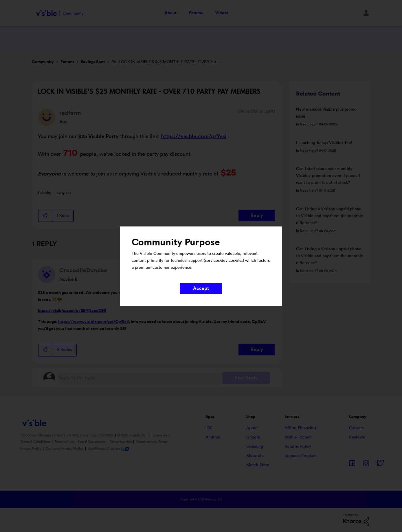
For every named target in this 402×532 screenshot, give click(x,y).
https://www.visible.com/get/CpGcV (93, 322)
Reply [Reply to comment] (257, 350)
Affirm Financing (300, 428)
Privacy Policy (31, 449)
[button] (45, 216)
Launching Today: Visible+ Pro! (324, 143)
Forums (196, 13)
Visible (60, 13)
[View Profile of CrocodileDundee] (83, 270)
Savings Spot (93, 62)
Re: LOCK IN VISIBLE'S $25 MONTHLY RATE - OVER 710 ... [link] (166, 62)
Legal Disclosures (92, 442)
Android (213, 437)
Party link (64, 193)
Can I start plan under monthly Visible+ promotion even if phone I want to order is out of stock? (328, 176)
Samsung (255, 447)
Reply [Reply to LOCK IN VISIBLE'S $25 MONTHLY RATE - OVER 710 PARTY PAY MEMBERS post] (257, 215)
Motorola (255, 456)
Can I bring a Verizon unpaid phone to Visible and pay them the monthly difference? (330, 216)
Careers (356, 428)
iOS (209, 428)
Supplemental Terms (152, 442)
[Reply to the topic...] (141, 378)
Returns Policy (298, 447)
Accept (201, 288)
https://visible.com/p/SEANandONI (72, 311)
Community (43, 62)
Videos (222, 13)
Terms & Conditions (36, 442)
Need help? (309, 124)
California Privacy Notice (65, 449)
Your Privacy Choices (109, 449)
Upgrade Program (301, 456)
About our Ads (121, 442)
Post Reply (246, 378)
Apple (252, 428)
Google (253, 437)
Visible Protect (298, 437)
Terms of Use (65, 442)
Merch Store (258, 465)
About (170, 13)
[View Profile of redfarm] (70, 113)
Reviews (357, 437)
